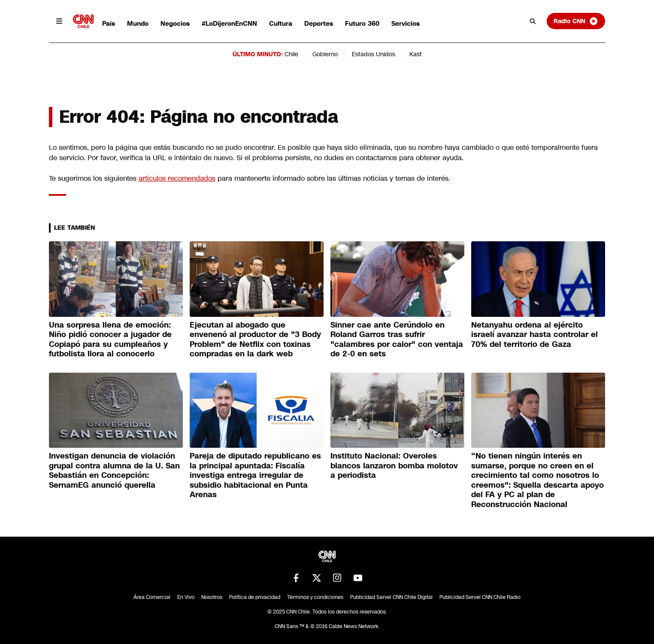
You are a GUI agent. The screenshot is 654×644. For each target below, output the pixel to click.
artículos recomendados (177, 178)
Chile (291, 54)
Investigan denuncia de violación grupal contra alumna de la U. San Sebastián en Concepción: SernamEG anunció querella (114, 471)
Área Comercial (152, 597)
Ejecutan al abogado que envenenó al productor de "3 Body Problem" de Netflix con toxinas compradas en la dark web (255, 340)
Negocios (175, 23)
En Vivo (186, 597)
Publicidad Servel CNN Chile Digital (391, 597)
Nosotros (212, 597)
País (109, 23)
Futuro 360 (362, 23)
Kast (416, 54)
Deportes (319, 23)
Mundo (138, 23)
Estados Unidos (374, 54)
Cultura (281, 23)
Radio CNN (576, 21)
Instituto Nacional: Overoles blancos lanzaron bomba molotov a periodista (394, 466)
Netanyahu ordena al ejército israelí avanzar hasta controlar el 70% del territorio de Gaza (534, 335)
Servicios (406, 23)
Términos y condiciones (315, 597)
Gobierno (325, 54)
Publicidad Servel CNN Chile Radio (480, 597)
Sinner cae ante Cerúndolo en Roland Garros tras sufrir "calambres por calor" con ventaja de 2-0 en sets (397, 340)
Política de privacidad (255, 597)
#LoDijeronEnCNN (229, 23)
